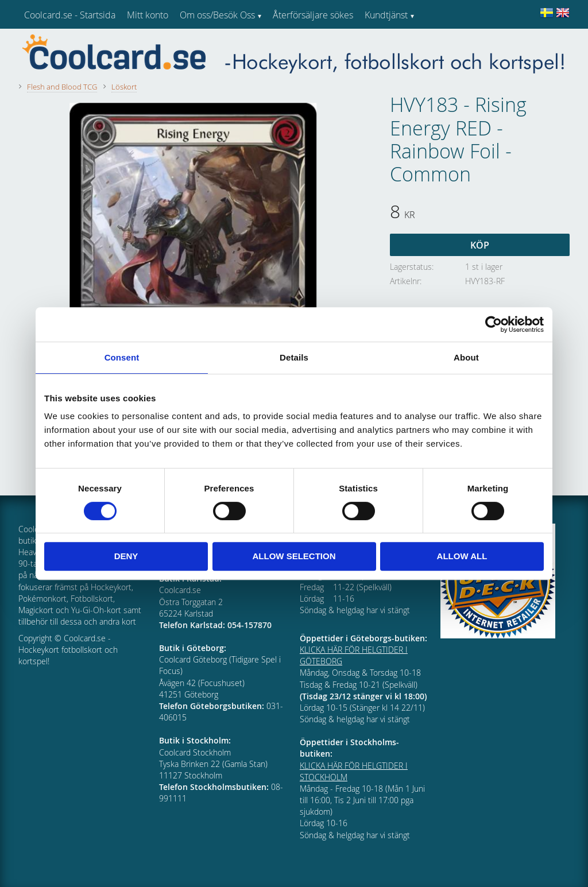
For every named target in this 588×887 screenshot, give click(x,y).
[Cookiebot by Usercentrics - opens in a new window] (494, 324)
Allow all (462, 556)
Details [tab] (294, 357)
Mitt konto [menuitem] (148, 15)
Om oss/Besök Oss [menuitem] (217, 15)
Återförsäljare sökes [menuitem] (313, 15)
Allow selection (294, 556)
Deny (126, 556)
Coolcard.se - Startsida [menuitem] (70, 15)
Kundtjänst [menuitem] (386, 15)
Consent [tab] (122, 357)
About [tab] (466, 357)
